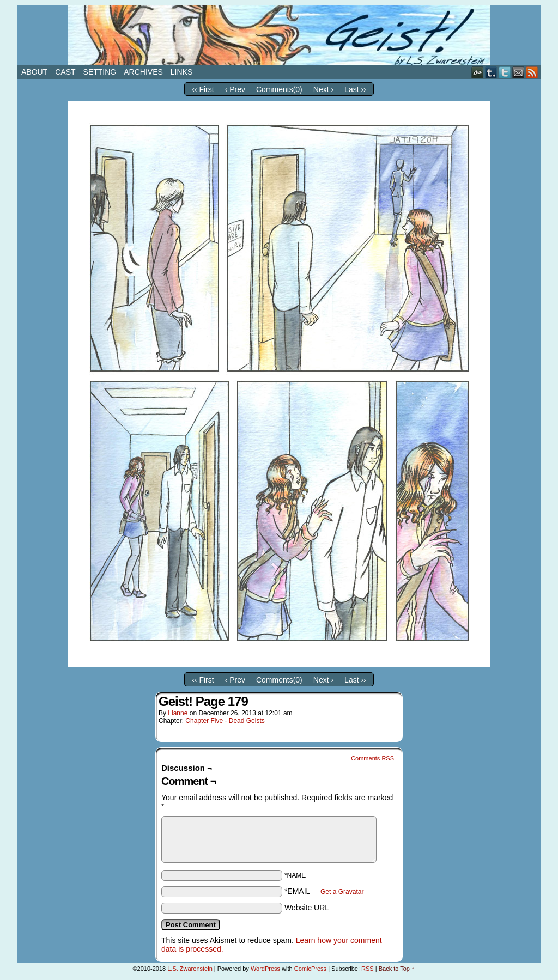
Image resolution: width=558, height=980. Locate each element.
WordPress (265, 969)
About (34, 72)
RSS (532, 72)
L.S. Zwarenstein (190, 969)
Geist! (279, 35)
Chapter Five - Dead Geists (225, 721)
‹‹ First (203, 89)
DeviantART (478, 72)
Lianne (178, 713)
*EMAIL (324, 891)
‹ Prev (235, 89)
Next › (323, 89)
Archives (143, 72)
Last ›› (355, 89)
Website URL (307, 908)
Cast (65, 72)
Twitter (505, 72)
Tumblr (491, 72)
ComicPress (310, 969)
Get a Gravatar (342, 892)
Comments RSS (372, 758)
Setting (100, 72)
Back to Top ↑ (397, 969)
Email (518, 72)
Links (181, 72)
